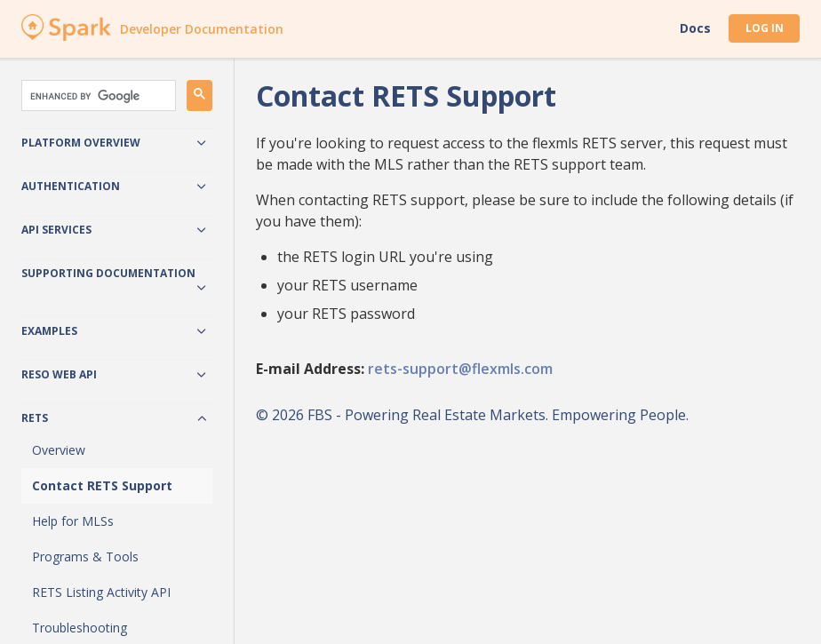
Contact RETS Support (102, 485)
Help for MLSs (73, 521)
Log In (765, 28)
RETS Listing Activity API (101, 592)
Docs (695, 28)
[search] (97, 96)
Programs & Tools (85, 557)
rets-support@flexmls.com (460, 369)
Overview (59, 450)
